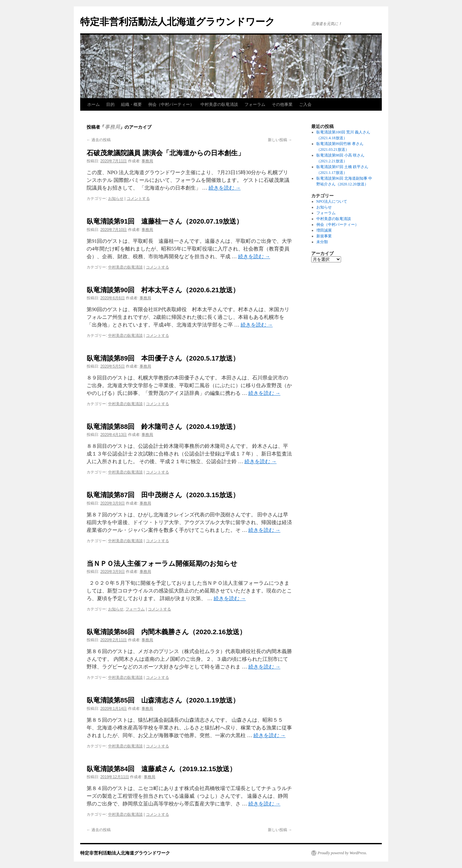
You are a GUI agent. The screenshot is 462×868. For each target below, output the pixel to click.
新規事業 (324, 236)
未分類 (322, 242)
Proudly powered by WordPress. (342, 853)
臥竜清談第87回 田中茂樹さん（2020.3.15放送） (163, 495)
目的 (110, 104)
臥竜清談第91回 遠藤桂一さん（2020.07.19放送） (165, 221)
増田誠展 (324, 230)
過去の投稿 (99, 140)
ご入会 (305, 104)
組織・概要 (131, 104)
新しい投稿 (280, 140)
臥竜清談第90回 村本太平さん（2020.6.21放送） (163, 290)
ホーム (94, 104)
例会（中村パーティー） (171, 104)
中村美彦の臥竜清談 (219, 104)
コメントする (138, 199)
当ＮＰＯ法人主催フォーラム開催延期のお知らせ (162, 563)
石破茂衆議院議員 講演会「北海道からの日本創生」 (166, 153)
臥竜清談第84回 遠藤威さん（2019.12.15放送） (161, 769)
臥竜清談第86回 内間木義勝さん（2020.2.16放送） (166, 632)
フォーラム (255, 104)
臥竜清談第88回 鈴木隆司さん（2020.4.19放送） (163, 426)
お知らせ (116, 199)
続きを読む (225, 188)
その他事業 (282, 104)
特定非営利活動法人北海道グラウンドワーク (178, 22)
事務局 (112, 127)
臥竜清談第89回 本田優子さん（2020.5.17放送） (163, 358)
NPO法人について (332, 201)
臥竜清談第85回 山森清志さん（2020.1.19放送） (163, 700)
